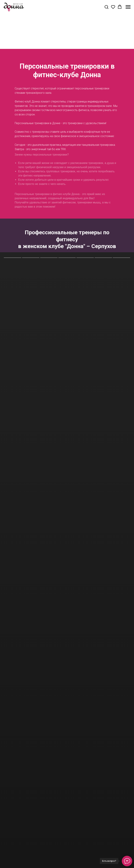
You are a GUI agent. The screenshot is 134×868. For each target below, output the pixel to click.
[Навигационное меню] (128, 7)
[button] (106, 7)
